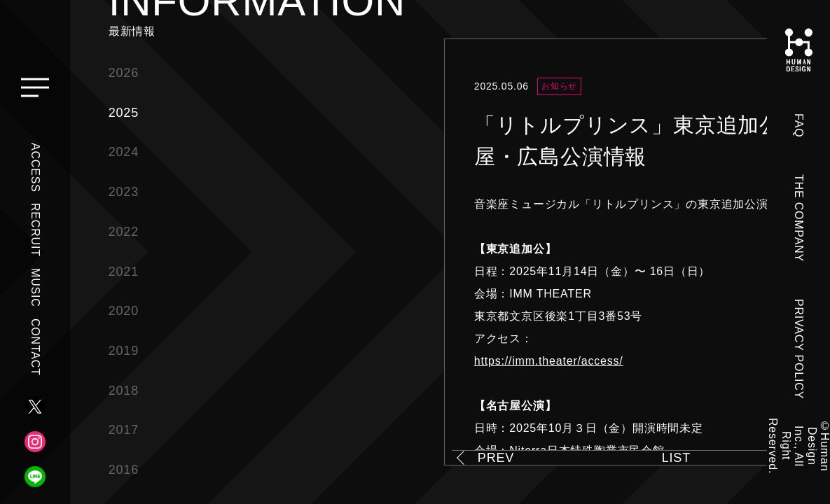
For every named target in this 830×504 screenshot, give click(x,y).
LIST (676, 458)
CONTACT (35, 347)
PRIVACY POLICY (799, 349)
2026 (124, 73)
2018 (124, 391)
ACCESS (35, 168)
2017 (124, 430)
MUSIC (35, 288)
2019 (124, 351)
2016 (124, 470)
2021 (124, 272)
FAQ (799, 125)
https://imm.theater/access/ (549, 361)
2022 (124, 232)
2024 (124, 152)
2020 (124, 311)
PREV (496, 458)
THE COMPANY (799, 218)
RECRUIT (35, 230)
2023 (124, 192)
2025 (124, 113)
